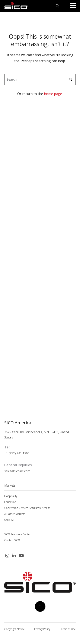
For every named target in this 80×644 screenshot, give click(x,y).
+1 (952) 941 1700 (17, 453)
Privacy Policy (42, 629)
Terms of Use (68, 629)
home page (53, 94)
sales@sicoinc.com (17, 471)
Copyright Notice (15, 629)
